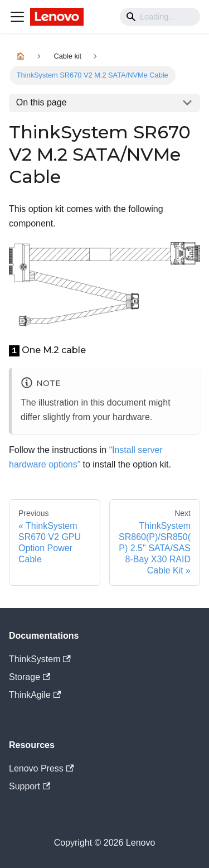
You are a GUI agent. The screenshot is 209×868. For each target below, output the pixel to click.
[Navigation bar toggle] (17, 17)
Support (30, 786)
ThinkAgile (35, 695)
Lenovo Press (41, 768)
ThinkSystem (40, 659)
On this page (42, 102)
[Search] (160, 17)
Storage (30, 677)
